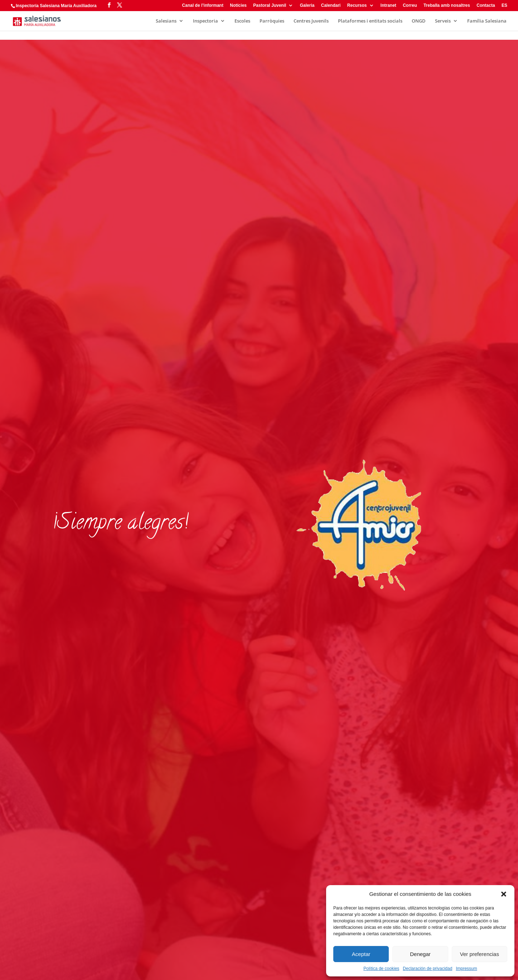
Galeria (307, 6)
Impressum (466, 969)
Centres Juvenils (311, 21)
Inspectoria (205, 21)
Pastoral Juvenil (270, 6)
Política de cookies (381, 969)
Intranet (388, 6)
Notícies (238, 6)
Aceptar (361, 954)
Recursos (357, 6)
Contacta (486, 6)
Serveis (443, 21)
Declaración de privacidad (427, 969)
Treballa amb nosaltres (447, 6)
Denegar (420, 954)
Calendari (331, 6)
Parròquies (272, 21)
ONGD (419, 21)
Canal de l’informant (203, 6)
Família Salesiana (487, 21)
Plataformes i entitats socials (370, 21)
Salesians (166, 21)
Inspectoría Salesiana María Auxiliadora (56, 6)
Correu (410, 6)
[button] (504, 894)
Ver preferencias (480, 954)
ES (504, 6)
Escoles (242, 21)
